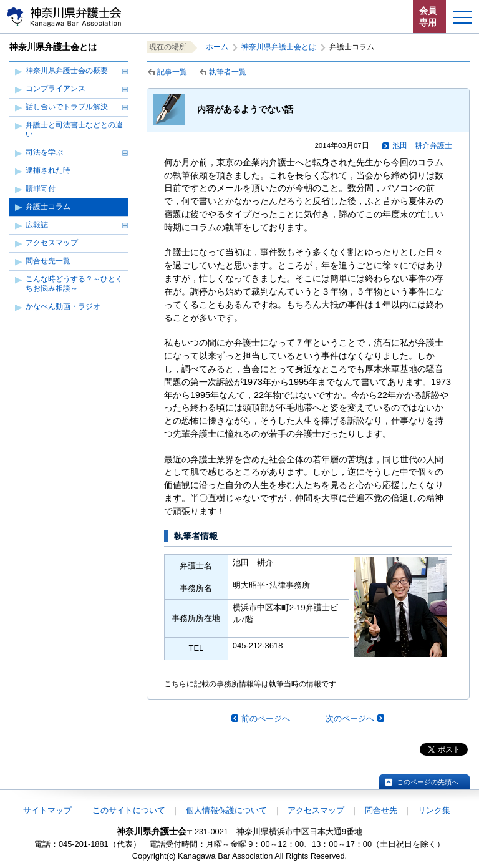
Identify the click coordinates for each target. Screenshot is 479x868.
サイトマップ (47, 810)
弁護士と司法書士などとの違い (74, 129)
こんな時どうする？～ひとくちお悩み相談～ (74, 284)
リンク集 (434, 810)
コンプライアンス (56, 89)
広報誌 (37, 225)
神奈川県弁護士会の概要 (67, 71)
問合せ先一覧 (48, 261)
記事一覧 (172, 72)
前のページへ (266, 719)
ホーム (217, 47)
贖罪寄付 (41, 188)
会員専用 (428, 17)
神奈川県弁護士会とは (279, 47)
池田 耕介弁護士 (422, 145)
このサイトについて (129, 810)
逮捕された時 (48, 170)
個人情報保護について (226, 810)
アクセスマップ (52, 243)
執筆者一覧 (228, 72)
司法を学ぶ (44, 152)
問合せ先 (381, 810)
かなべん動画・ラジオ (63, 306)
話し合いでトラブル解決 (67, 107)
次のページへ (350, 719)
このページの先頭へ (428, 782)
